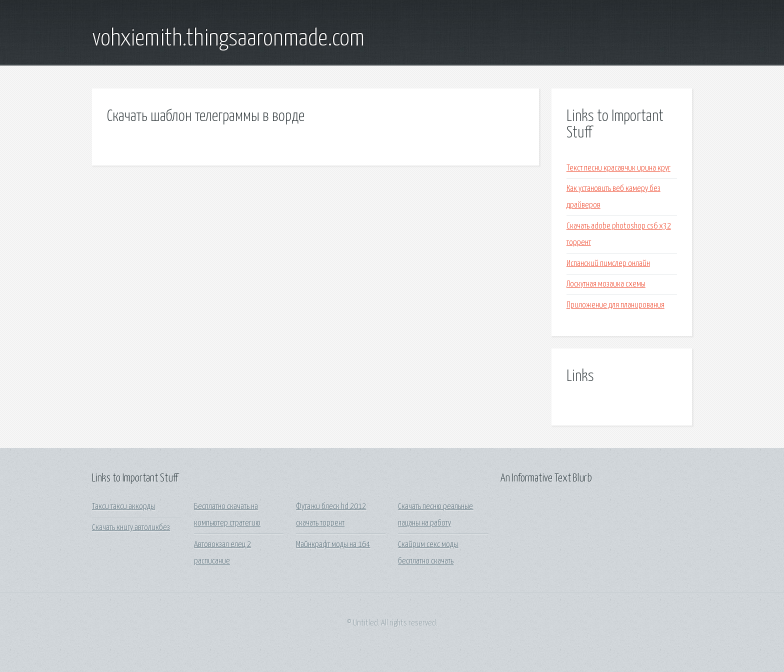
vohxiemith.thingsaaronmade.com (228, 39)
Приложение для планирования (615, 305)
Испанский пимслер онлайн (608, 264)
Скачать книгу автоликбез (131, 528)
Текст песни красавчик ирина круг (618, 168)
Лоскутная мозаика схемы (606, 284)
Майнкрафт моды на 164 (333, 545)
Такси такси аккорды (123, 507)
